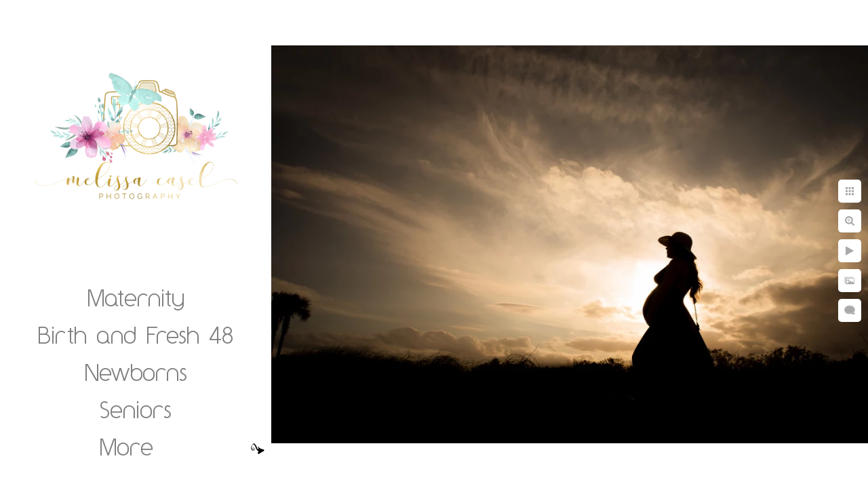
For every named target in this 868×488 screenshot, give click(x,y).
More (126, 447)
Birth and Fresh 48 (136, 335)
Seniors (136, 409)
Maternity (136, 298)
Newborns (136, 372)
